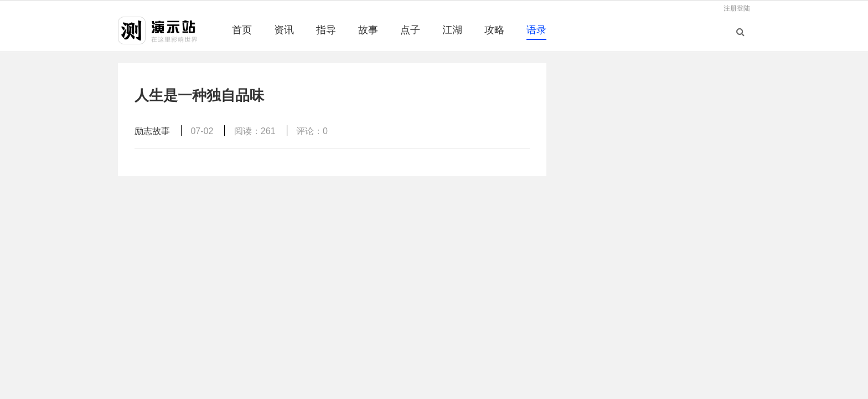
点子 (410, 30)
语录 (536, 30)
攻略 (494, 30)
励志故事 (152, 131)
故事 (368, 30)
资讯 (284, 30)
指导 (326, 30)
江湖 (452, 30)
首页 (242, 30)
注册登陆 (737, 8)
